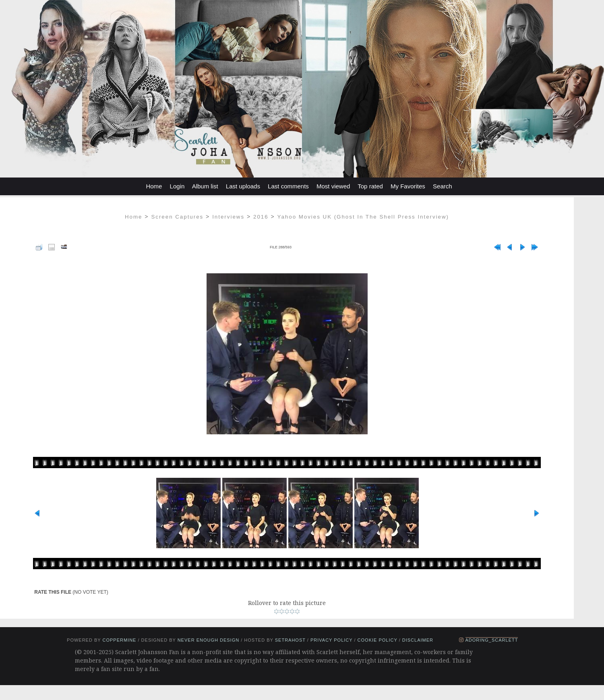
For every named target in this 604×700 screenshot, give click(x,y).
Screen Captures (177, 217)
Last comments (288, 186)
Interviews (228, 217)
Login (177, 186)
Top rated (370, 186)
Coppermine (119, 640)
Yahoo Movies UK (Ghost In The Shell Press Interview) (363, 217)
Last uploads (243, 186)
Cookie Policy (377, 640)
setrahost (290, 640)
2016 (261, 217)
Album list (205, 186)
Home (154, 186)
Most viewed (333, 186)
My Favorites (408, 186)
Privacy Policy (331, 640)
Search (443, 186)
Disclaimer (418, 640)
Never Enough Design (208, 640)
